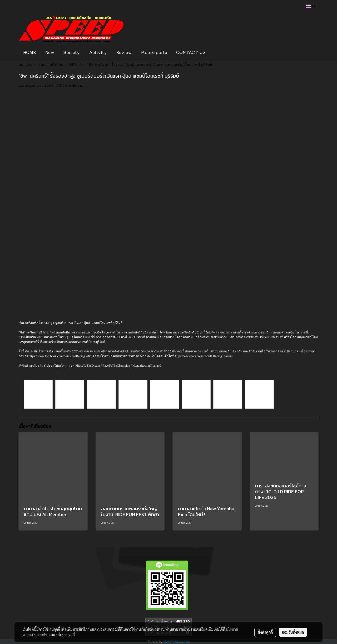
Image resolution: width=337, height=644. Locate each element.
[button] (218, 53)
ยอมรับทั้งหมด (293, 632)
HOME (29, 53)
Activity (98, 53)
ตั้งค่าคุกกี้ (265, 632)
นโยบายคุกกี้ (66, 635)
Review (124, 53)
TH (311, 6)
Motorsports (154, 53)
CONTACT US (191, 53)
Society (72, 53)
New (50, 53)
